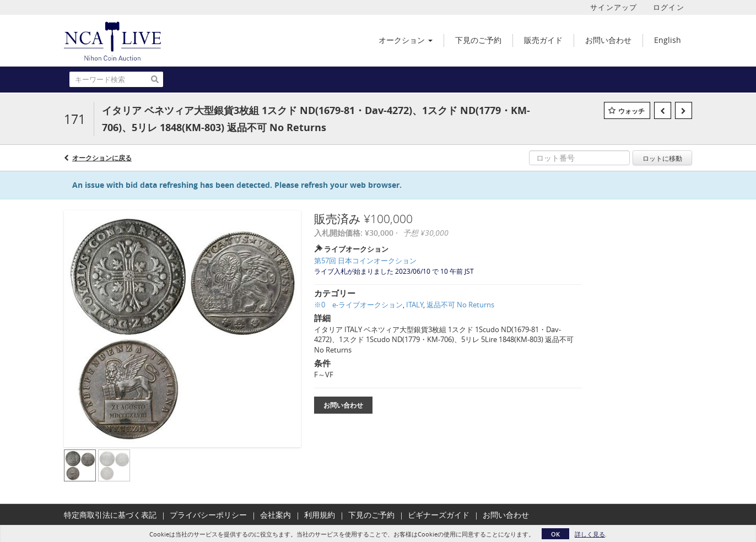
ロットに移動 (662, 158)
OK (555, 534)
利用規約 (320, 515)
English (668, 40)
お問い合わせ (343, 405)
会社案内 (276, 515)
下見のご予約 (371, 515)
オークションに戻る (102, 158)
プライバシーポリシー (208, 515)
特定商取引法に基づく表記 (110, 515)
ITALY (415, 305)
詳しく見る (590, 534)
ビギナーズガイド (439, 515)
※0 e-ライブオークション (358, 305)
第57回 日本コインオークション (365, 261)
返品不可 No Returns (460, 305)
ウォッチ (631, 111)
